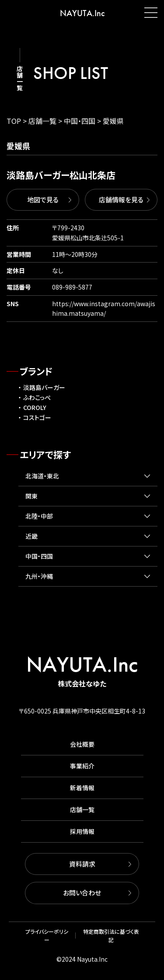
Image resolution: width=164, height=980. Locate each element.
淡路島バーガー (44, 387)
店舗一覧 (82, 809)
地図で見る (43, 200)
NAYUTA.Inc (82, 13)
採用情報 (82, 831)
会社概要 (82, 744)
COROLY (35, 407)
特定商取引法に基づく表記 (111, 936)
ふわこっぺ (37, 397)
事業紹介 (82, 766)
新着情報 (82, 788)
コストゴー (37, 417)
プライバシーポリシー (47, 936)
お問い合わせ (82, 893)
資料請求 (82, 864)
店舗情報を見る (121, 200)
